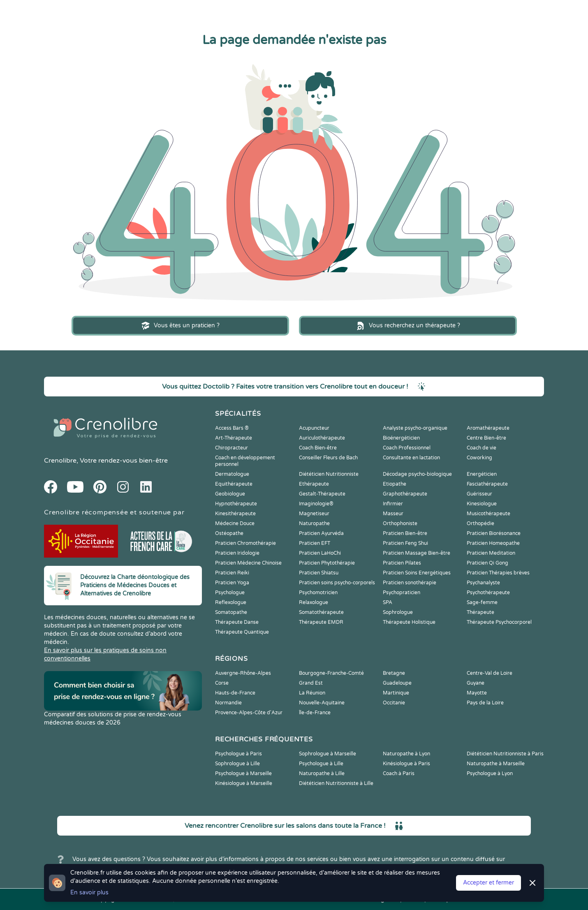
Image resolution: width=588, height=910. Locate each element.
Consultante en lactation (411, 458)
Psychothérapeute (488, 593)
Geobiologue (230, 494)
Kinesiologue (482, 504)
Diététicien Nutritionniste (329, 474)
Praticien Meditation (491, 553)
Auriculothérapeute (322, 438)
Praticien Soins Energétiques (417, 573)
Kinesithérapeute (235, 514)
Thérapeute (480, 612)
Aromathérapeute (488, 428)
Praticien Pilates (402, 563)
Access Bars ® (232, 428)
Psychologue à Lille (321, 764)
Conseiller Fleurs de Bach (328, 458)
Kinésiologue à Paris (406, 764)
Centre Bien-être (486, 438)
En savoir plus (89, 893)
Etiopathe (395, 484)
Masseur (393, 514)
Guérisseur (479, 494)
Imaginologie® (316, 504)
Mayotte (477, 693)
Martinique (396, 693)
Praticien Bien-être (405, 533)
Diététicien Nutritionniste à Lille (336, 783)
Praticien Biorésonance (494, 533)
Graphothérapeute (405, 494)
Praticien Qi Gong (487, 563)
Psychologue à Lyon (490, 773)
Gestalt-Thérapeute (322, 494)
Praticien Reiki (232, 573)
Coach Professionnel (407, 448)
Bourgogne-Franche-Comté (331, 673)
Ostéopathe (229, 533)
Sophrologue (398, 612)
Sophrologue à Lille (237, 764)
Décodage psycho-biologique (417, 474)
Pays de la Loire (485, 703)
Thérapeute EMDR (321, 622)
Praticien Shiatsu (319, 573)
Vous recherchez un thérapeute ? (408, 326)
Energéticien (482, 474)
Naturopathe (314, 523)
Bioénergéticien (401, 438)
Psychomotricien (318, 593)
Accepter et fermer (488, 883)
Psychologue (230, 593)
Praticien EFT (315, 543)
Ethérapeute (314, 484)
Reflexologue (231, 602)
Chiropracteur (231, 448)
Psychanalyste (483, 583)
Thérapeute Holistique (409, 622)
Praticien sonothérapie (410, 583)
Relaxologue (314, 602)
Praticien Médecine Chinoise (248, 563)
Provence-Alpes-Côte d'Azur (249, 713)
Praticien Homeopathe (493, 543)
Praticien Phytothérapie (327, 563)
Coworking (479, 458)
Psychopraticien (402, 593)
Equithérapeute (234, 484)
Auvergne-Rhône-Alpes (243, 673)
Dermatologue (232, 474)
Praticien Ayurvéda (321, 533)
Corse (222, 683)
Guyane (476, 683)
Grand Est (311, 683)
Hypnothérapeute (236, 504)
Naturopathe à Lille (322, 773)
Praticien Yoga (232, 583)
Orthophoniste (400, 523)
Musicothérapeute (488, 514)
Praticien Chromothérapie (245, 543)
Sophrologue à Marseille (328, 754)
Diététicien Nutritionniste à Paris (505, 754)
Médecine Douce (235, 523)
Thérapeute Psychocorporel (499, 622)
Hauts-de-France (235, 693)
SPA (388, 602)
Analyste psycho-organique (415, 428)
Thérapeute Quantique (242, 632)
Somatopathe (231, 612)
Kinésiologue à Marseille (244, 783)
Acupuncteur (314, 428)
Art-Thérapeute (234, 438)
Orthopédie (480, 523)
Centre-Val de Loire (490, 673)
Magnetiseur (314, 514)
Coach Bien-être (318, 448)
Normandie (228, 703)
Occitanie (394, 703)
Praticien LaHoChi (320, 553)
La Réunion (312, 693)
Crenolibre (60, 461)
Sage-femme (482, 602)
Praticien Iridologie (237, 553)
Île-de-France (315, 713)
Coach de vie (482, 448)
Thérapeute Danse (237, 622)
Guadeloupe (397, 683)
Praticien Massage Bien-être (417, 553)
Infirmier (393, 504)
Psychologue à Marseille (243, 773)
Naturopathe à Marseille (496, 764)
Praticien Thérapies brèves (498, 573)
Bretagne (394, 673)
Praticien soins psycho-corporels (337, 583)
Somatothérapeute (321, 612)
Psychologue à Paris (238, 754)
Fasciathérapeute (487, 484)
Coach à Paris (399, 773)
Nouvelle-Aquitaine (322, 703)
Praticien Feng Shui (405, 543)
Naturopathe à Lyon (406, 754)
